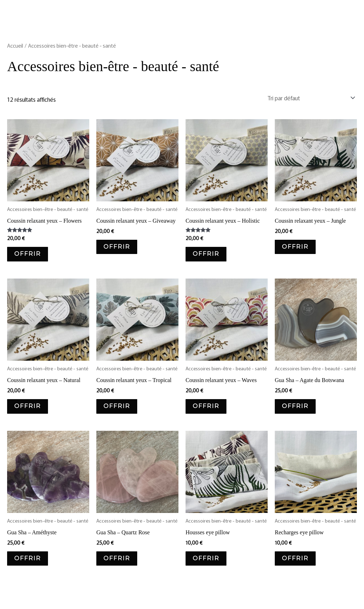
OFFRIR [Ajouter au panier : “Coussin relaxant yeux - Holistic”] (206, 254)
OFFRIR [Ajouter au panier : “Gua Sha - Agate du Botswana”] (295, 406)
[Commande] (310, 98)
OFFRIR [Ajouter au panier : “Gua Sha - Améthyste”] (28, 558)
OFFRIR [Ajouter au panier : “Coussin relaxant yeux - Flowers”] (28, 254)
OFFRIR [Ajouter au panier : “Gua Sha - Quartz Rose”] (117, 558)
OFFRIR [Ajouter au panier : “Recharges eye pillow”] (295, 558)
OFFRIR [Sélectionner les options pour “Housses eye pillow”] (206, 558)
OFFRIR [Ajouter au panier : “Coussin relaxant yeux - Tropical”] (117, 406)
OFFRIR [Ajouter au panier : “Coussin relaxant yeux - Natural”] (28, 406)
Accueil (15, 45)
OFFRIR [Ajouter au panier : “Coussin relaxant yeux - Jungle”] (295, 247)
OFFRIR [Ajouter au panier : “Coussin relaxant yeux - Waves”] (206, 406)
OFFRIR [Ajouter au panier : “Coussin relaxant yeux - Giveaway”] (117, 247)
